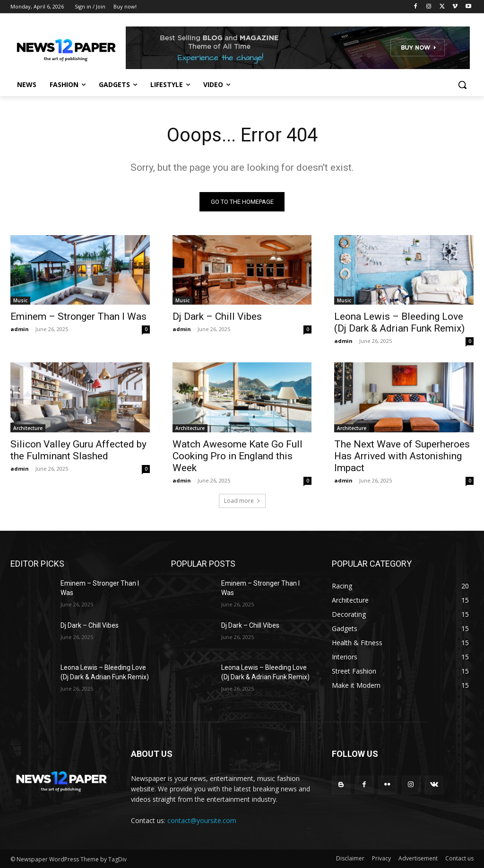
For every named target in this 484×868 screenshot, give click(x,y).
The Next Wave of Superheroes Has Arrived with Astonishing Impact (402, 456)
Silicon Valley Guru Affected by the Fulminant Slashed (78, 450)
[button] (462, 85)
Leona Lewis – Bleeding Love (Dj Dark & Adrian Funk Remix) (399, 322)
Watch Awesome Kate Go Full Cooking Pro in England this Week (238, 456)
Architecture (28, 428)
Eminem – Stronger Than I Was (78, 316)
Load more (242, 501)
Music (20, 300)
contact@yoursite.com (202, 820)
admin (20, 329)
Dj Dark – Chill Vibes (217, 316)
